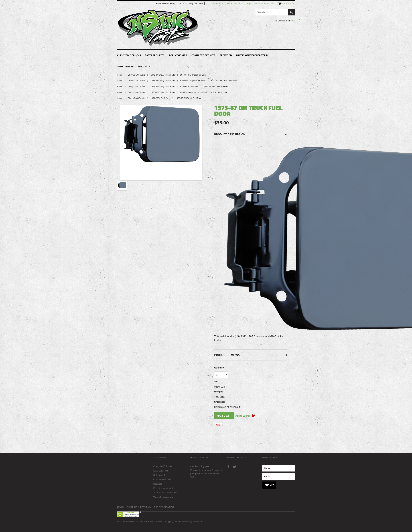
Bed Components (188, 92)
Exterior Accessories (189, 86)
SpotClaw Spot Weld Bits (134, 66)
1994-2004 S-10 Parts (160, 98)
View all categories (163, 497)
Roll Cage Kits (178, 55)
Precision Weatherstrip (252, 55)
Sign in (250, 4)
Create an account (265, 4)
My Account (217, 4)
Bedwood (226, 55)
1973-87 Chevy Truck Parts (163, 75)
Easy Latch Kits (155, 55)
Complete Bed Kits (203, 55)
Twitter (234, 466)
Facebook (228, 466)
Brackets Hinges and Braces (193, 81)
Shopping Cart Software (175, 521)
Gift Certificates (235, 4)
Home (120, 75)
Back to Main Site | (166, 4)
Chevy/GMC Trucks (129, 55)
